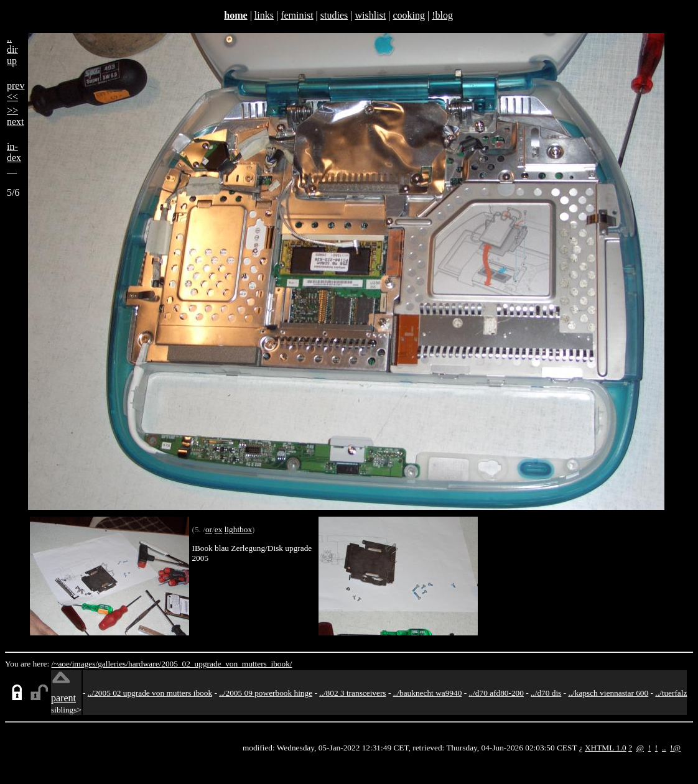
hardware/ (145, 664)
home (235, 15)
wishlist (370, 15)
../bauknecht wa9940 (428, 693)
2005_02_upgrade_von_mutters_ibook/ (226, 664)
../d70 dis (546, 693)
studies (334, 15)
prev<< (16, 91)
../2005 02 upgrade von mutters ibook (150, 693)
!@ (675, 748)
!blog (442, 15)
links (264, 15)
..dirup (12, 49)
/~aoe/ (62, 664)
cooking (409, 15)
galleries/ (113, 664)
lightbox (238, 529)
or (209, 529)
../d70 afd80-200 (496, 693)
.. (664, 748)
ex (219, 529)
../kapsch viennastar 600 (608, 693)
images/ (85, 664)
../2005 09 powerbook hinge (266, 693)
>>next (16, 116)
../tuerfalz (671, 693)
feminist (297, 15)
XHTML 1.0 (606, 748)
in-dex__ (14, 158)
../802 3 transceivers (352, 693)
